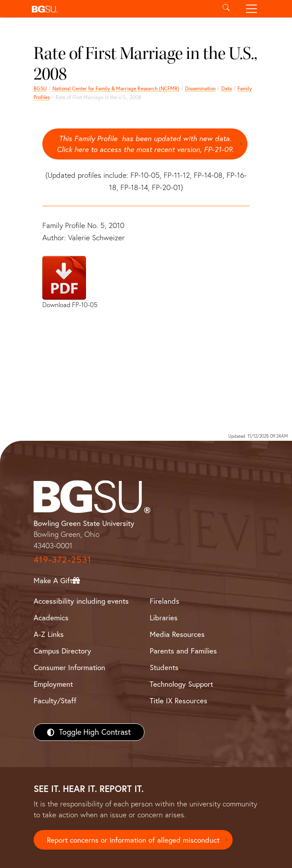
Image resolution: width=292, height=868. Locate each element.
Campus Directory (62, 651)
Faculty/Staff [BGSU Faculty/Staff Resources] (55, 700)
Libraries (164, 617)
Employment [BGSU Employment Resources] (53, 684)
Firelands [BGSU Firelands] (165, 601)
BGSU (40, 88)
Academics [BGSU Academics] (51, 617)
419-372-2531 (62, 560)
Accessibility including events (81, 601)
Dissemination (200, 88)
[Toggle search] (226, 9)
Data (227, 88)
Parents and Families (183, 651)
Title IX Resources (179, 700)
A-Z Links (49, 634)
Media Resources (177, 634)
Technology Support (181, 684)
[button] (121, 9)
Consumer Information (69, 667)
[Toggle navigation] (251, 9)
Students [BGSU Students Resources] (164, 667)
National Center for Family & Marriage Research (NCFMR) (116, 88)
